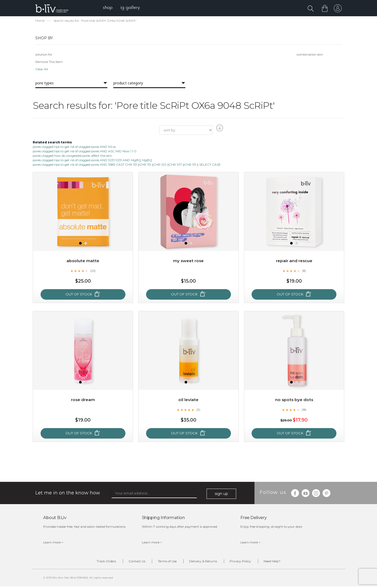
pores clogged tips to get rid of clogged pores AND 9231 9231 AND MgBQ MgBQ (92, 161)
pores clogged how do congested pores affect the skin (72, 156)
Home (40, 21)
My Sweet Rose (188, 261)
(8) (304, 271)
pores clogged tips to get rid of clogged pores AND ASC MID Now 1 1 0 (85, 152)
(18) (304, 410)
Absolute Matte (83, 261)
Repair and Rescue (294, 261)
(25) (93, 271)
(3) (198, 410)
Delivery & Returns (205, 562)
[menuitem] (110, 8)
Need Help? (282, 562)
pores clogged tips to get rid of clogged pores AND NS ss (74, 147)
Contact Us (131, 562)
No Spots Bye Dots (294, 400)
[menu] (123, 8)
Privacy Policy (246, 562)
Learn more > (53, 543)
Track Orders (96, 562)
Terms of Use (165, 562)
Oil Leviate (188, 400)
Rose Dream (83, 400)
